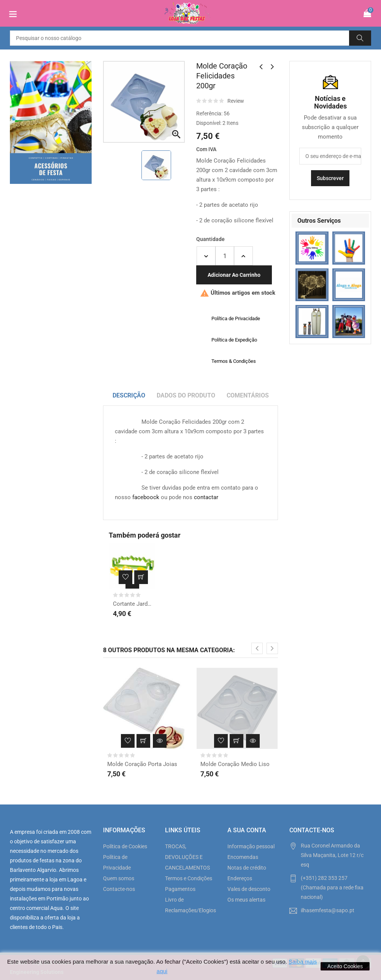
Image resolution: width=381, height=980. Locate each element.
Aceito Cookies (345, 966)
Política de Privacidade (117, 862)
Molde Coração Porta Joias (142, 764)
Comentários (248, 395)
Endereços (240, 878)
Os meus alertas (246, 900)
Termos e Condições (189, 878)
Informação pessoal (251, 846)
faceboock (146, 497)
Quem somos (119, 878)
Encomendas (243, 857)
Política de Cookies (125, 846)
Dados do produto (186, 395)
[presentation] (257, 648)
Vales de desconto (249, 889)
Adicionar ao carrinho (234, 275)
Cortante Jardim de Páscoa (132, 604)
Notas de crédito (247, 868)
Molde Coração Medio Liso (235, 764)
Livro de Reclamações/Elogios (190, 905)
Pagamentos (180, 889)
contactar (206, 497)
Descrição (129, 395)
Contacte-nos (119, 889)
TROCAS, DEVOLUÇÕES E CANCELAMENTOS (187, 857)
